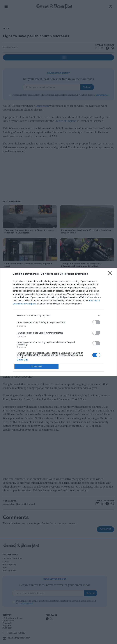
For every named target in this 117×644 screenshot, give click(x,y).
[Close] (111, 274)
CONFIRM (36, 366)
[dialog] (58, 322)
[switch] (96, 322)
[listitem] (58, 316)
